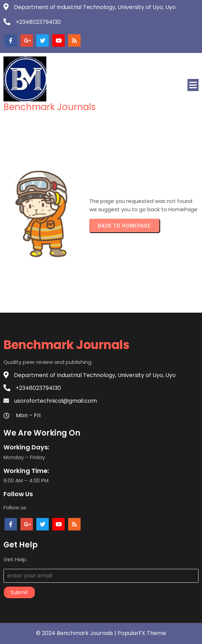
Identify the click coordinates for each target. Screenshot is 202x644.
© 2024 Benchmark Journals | (77, 633)
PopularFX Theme (142, 633)
